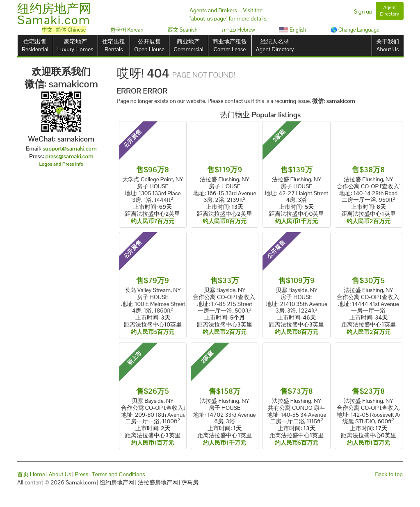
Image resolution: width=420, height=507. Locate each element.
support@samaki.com (70, 148)
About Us (60, 474)
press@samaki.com (70, 156)
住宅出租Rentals (114, 45)
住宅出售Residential (35, 45)
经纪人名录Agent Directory (275, 45)
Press (81, 474)
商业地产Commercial (188, 45)
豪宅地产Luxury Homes (75, 45)
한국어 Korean (127, 30)
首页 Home (31, 474)
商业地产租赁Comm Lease (230, 45)
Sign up (363, 11)
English (293, 30)
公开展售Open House (149, 45)
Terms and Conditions (119, 474)
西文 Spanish (183, 30)
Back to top (389, 474)
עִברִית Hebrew (239, 30)
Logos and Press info (62, 164)
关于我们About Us (388, 45)
